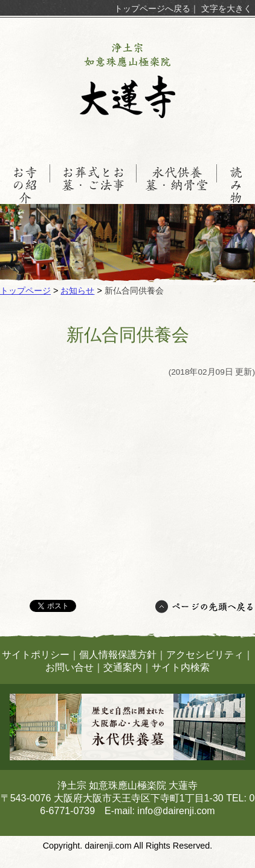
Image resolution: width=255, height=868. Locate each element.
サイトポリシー (36, 655)
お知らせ (77, 291)
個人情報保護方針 (118, 655)
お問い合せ (69, 667)
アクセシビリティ (205, 655)
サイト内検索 (181, 667)
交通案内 (123, 667)
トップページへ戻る (152, 8)
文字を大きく (227, 8)
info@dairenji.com (176, 811)
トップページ (25, 291)
